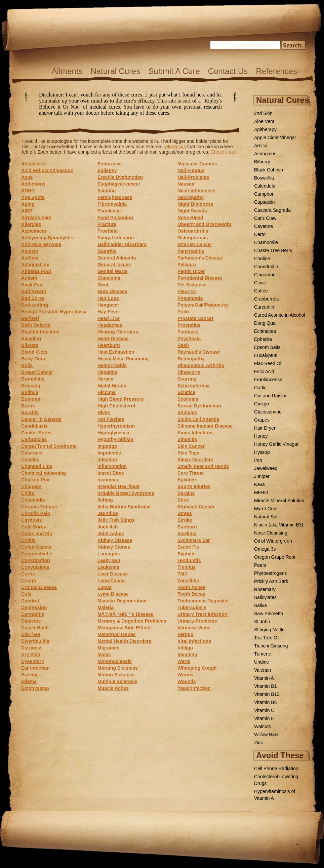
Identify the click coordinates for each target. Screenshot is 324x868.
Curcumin (264, 307)
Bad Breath (34, 291)
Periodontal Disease (200, 278)
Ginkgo (261, 404)
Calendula (265, 186)
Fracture (107, 224)
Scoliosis (188, 399)
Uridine (261, 662)
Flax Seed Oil (268, 363)
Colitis (28, 540)
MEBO (261, 492)
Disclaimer (126, 109)
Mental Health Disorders (124, 641)
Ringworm (189, 372)
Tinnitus (187, 567)
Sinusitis (187, 439)
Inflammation (112, 466)
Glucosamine (268, 412)
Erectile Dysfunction (120, 177)
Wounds (187, 681)
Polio (183, 312)
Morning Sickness (118, 668)
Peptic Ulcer (191, 271)
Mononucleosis (115, 661)
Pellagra (187, 265)
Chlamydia (33, 500)
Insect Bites (111, 473)
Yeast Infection (194, 688)
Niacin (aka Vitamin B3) (279, 525)
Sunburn (187, 527)
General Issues (114, 265)
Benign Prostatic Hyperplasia (54, 312)
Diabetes (31, 621)
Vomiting (187, 655)
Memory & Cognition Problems (132, 621)
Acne (27, 177)
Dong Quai (265, 323)
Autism (29, 278)
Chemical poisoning (44, 473)
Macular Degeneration (122, 601)
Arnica (261, 146)
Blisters (30, 345)
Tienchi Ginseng (271, 646)
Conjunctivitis (37, 554)
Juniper (262, 476)
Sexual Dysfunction (199, 406)
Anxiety (30, 251)
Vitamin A (264, 678)
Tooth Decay (191, 594)
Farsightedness (115, 197)
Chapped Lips (37, 466)
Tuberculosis (192, 607)
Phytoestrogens (270, 573)
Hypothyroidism (115, 439)
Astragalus (265, 154)
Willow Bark (266, 735)
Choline (262, 259)
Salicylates (265, 597)
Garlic (260, 388)
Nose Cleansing (271, 533)
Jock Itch (108, 527)
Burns (28, 406)
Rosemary (265, 589)
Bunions (31, 399)
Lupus (105, 587)
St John (262, 622)
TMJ (182, 574)
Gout (103, 285)
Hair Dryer (265, 428)
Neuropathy (191, 197)
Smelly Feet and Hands (203, 466)
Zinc (258, 743)
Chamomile (266, 242)
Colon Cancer (36, 547)
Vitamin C (264, 710)
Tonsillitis (188, 581)
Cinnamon (265, 275)
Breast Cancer (37, 372)
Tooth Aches (191, 587)
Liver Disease (113, 574)
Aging (28, 204)
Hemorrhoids (112, 365)
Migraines (108, 648)
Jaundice (108, 513)
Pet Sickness (192, 285)
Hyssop (262, 452)
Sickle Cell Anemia (198, 419)
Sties (183, 500)
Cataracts (32, 453)
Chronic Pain (36, 513)
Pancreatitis (191, 251)
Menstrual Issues (117, 634)
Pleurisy (187, 291)
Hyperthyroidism (116, 426)
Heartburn (109, 345)
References (276, 71)
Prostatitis (189, 325)
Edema (29, 681)
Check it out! (224, 152)
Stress (185, 513)
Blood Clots (34, 352)
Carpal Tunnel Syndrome (49, 446)
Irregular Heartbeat (118, 486)
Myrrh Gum (266, 509)
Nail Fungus (191, 170)
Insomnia (108, 480)
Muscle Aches (113, 688)
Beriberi (30, 318)
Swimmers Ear (194, 540)
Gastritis (107, 251)
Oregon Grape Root (275, 557)
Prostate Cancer (195, 318)
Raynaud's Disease (199, 352)
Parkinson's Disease (200, 258)
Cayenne (264, 226)
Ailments (67, 71)
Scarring (187, 379)
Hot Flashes (111, 419)
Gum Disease (112, 291)
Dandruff (31, 601)
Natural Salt (266, 517)
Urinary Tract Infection (203, 614)
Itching (105, 500)
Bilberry (262, 162)
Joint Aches (111, 534)
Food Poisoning (115, 218)
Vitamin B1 (265, 686)
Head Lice (109, 318)
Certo (260, 234)
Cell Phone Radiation (276, 768)
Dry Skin (31, 655)
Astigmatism (35, 265)
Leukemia (108, 567)
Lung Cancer (112, 581)
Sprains (186, 493)
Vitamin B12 (267, 694)
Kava (259, 484)
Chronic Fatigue (39, 507)
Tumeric (262, 654)
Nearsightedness (196, 191)
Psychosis (189, 339)
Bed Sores (33, 298)
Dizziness (32, 648)
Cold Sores (34, 527)
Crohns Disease (39, 587)
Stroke (185, 520)
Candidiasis (34, 426)
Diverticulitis (35, 641)
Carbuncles (34, 439)
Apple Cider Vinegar (275, 137)
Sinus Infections (196, 433)
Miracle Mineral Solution (279, 501)
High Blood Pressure (121, 399)
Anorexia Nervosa (41, 244)
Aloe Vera (264, 121)
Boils (27, 365)
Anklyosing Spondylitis (47, 238)
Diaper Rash (35, 628)
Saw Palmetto (269, 614)
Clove (260, 283)
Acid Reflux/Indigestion (47, 170)
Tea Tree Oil (267, 638)
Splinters (188, 480)
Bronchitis (33, 379)
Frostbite (108, 231)
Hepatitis (107, 372)
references (175, 147)
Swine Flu (188, 547)
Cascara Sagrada (272, 210)
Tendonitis (189, 560)
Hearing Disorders (118, 332)
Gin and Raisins (271, 396)
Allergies (31, 224)
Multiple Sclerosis (117, 681)
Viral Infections (194, 641)
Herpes (105, 379)
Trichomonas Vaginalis (203, 601)
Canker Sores (36, 433)
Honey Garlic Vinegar (276, 444)
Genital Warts (113, 271)
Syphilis (187, 554)
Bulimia (30, 392)
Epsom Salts (267, 347)
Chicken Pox (35, 480)
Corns (28, 574)
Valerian (262, 670)
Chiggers (31, 486)
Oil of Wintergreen (273, 541)
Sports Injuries (194, 486)
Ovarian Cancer (195, 244)
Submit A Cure (174, 71)
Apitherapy (265, 129)
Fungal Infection (116, 238)
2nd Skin (263, 113)
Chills (28, 493)
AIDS (27, 211)
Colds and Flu (37, 534)
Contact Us (228, 71)
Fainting (107, 191)
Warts (184, 661)
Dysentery (33, 661)
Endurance (110, 164)
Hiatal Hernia (112, 386)
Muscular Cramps (197, 164)
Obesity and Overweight (204, 224)
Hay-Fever (109, 312)
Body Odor (33, 359)
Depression (34, 607)
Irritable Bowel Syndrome (126, 493)
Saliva (260, 605)
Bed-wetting (35, 305)
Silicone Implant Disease (205, 426)
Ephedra (263, 339)
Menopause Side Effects (125, 628)
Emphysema (35, 688)
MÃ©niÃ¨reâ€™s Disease (126, 614)
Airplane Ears (36, 218)
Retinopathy (191, 359)
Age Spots (33, 197)
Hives (104, 412)
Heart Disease (113, 339)
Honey (261, 436)
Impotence (109, 453)
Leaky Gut (109, 560)
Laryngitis (109, 554)
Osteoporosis (193, 238)
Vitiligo (185, 648)
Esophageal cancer (119, 184)
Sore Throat (191, 473)
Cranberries (266, 299)
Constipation (36, 560)
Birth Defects (36, 325)
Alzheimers (34, 231)
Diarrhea (31, 634)
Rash (183, 345)
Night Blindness (195, 204)
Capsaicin (264, 202)
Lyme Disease (113, 594)
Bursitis (30, 412)
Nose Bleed (190, 218)
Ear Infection (35, 668)
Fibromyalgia (112, 204)
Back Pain (32, 285)
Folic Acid (264, 371)
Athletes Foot (36, 271)
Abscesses (33, 164)
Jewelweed (266, 468)
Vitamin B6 (265, 702)
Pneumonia (190, 298)
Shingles (187, 412)
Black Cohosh (269, 170)
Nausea (186, 184)
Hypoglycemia (113, 433)
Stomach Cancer (196, 507)
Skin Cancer (191, 446)
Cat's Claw (265, 218)
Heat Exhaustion (116, 352)
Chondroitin (266, 267)
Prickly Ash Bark (271, 581)
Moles (104, 655)
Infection (107, 460)
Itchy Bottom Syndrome (124, 507)
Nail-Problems (193, 177)
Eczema (30, 675)
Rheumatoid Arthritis (201, 365)
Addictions (33, 184)
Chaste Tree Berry (273, 250)
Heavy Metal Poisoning (123, 359)
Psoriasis (188, 332)
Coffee (261, 291)
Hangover (108, 305)
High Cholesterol (116, 406)
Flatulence (109, 211)
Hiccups (107, 392)
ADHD (28, 191)
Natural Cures (115, 71)
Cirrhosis (31, 520)
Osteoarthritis (193, 231)
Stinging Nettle (269, 630)
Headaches (110, 325)
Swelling (187, 534)
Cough (29, 581)
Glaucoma (109, 278)
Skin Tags (188, 453)
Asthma (30, 258)
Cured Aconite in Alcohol (280, 315)
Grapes (262, 420)
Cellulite (30, 460)
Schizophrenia (194, 386)
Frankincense (268, 380)
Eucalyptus (266, 355)
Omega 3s (265, 549)
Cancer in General (41, 419)
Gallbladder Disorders (122, 244)
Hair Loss (108, 298)
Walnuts (262, 726)
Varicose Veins (194, 628)
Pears (260, 565)
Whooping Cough (197, 668)
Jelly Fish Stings (116, 520)
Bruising (31, 386)
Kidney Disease (115, 540)
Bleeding (31, 339)
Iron (258, 460)
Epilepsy (107, 170)
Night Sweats (192, 211)
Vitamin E (264, 718)
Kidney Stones (114, 547)
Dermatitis (33, 614)
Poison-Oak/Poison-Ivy (203, 305)
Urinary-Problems (197, 621)
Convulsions (35, 567)
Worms (185, 675)
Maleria (106, 607)
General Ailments (117, 258)
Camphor (264, 194)
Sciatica (186, 392)
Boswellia (264, 178)
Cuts (26, 594)
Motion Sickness (116, 675)
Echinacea (265, 331)
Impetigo (107, 446)
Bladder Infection (40, 332)
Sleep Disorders (195, 460)
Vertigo (185, 634)
